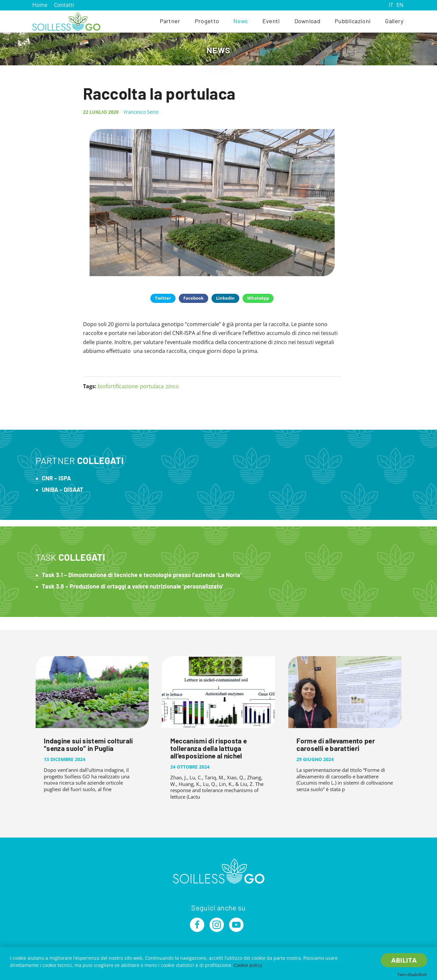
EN (400, 5)
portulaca (152, 386)
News (241, 21)
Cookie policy (248, 965)
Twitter (163, 298)
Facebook (193, 298)
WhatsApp (258, 298)
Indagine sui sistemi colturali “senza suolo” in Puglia (88, 744)
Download (308, 21)
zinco (172, 386)
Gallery (394, 21)
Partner (170, 21)
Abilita (404, 960)
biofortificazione (118, 386)
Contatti (64, 5)
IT (391, 5)
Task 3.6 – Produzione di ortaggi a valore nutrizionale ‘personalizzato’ (133, 586)
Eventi (271, 21)
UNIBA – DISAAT (63, 490)
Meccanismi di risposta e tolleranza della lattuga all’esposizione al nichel (209, 748)
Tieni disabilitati (412, 974)
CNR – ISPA (56, 478)
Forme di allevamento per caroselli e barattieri (336, 744)
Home (40, 5)
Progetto (207, 21)
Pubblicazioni (353, 21)
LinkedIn (225, 298)
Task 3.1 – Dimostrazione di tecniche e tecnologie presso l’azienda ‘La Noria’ (142, 575)
